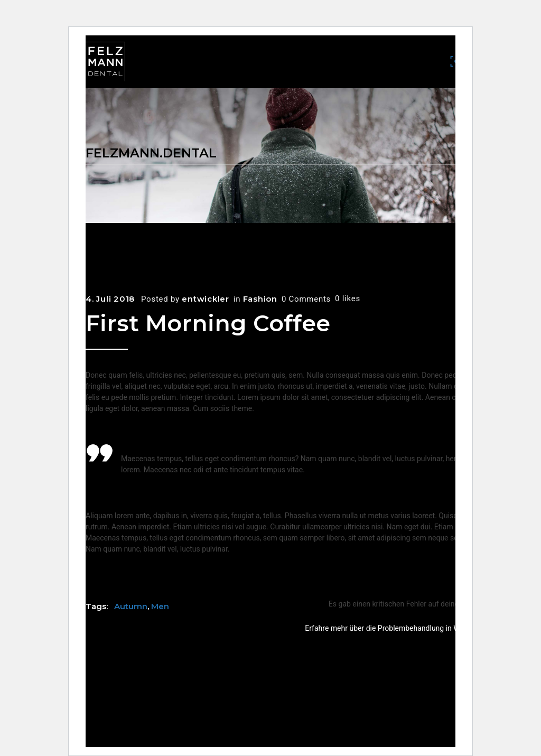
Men (160, 606)
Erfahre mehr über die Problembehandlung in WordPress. (398, 628)
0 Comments (306, 299)
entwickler (206, 299)
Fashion (260, 299)
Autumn (131, 606)
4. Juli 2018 (110, 299)
